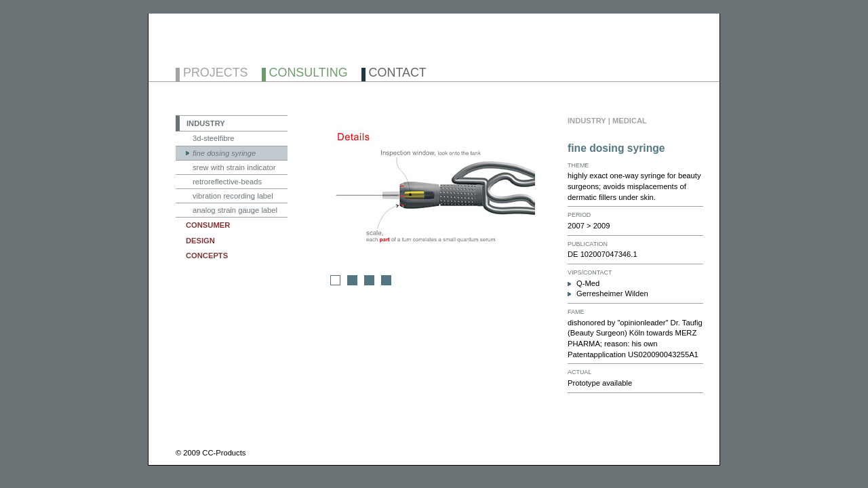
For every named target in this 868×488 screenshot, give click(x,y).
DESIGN (200, 241)
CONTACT (398, 74)
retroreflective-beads (227, 182)
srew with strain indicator (234, 167)
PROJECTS (216, 74)
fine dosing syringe (224, 153)
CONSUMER (208, 225)
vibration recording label (233, 196)
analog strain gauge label (235, 210)
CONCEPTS (207, 256)
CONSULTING (309, 74)
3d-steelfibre (214, 138)
